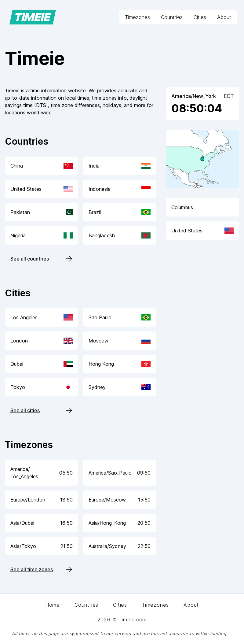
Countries (172, 17)
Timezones (137, 17)
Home (53, 605)
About (224, 17)
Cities (200, 17)
